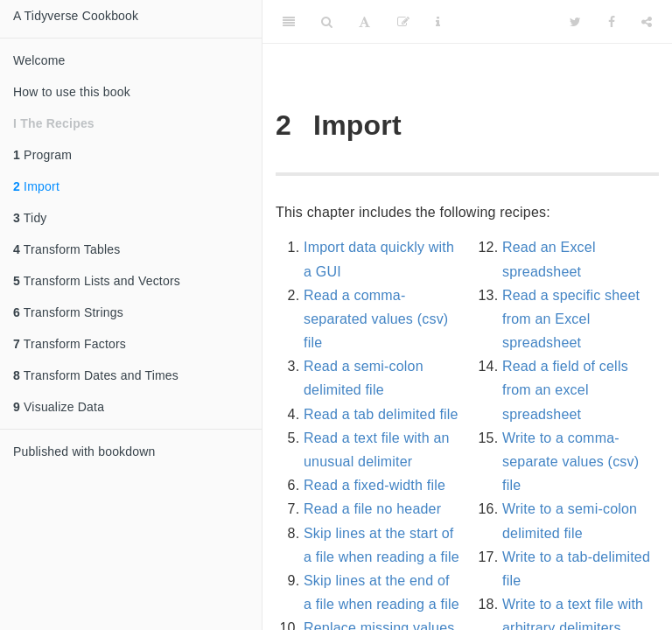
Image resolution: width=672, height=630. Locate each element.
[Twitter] (575, 22)
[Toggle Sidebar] (289, 22)
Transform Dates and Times (96, 375)
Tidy (30, 218)
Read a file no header (372, 509)
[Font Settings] (364, 22)
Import (36, 186)
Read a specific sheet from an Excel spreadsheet (571, 319)
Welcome (39, 60)
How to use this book (72, 92)
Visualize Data (59, 407)
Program (42, 155)
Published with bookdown (84, 451)
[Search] (327, 22)
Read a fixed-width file (374, 485)
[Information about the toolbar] (438, 22)
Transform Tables (66, 249)
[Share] (647, 22)
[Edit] (403, 22)
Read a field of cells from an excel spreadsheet (565, 390)
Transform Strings (68, 312)
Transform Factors (70, 344)
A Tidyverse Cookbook (76, 16)
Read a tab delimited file (381, 414)
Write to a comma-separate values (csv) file (570, 462)
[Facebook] (612, 22)
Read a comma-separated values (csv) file (376, 319)
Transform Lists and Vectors (97, 281)
